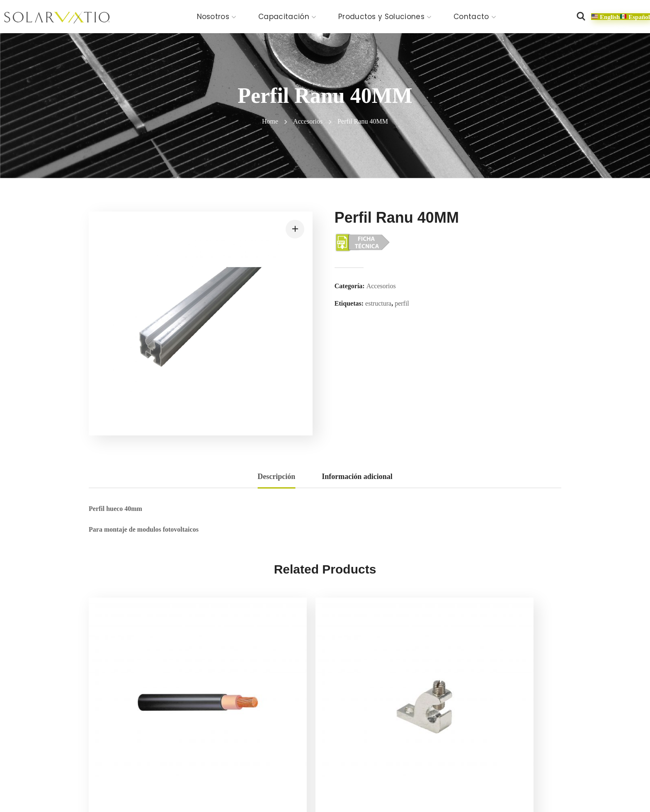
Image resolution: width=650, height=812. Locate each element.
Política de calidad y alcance (311, 787)
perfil (402, 303)
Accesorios (308, 121)
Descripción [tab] (276, 477)
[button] (581, 17)
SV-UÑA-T (240, 720)
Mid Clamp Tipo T (375, 720)
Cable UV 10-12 (128, 720)
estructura (378, 303)
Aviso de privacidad (183, 787)
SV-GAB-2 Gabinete (500, 720)
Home (270, 121)
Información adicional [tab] (357, 477)
